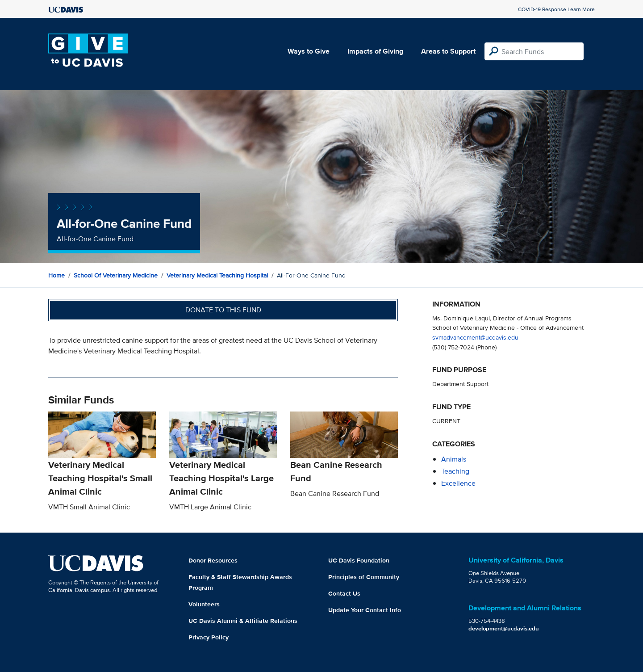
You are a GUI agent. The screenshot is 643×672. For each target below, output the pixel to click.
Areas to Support (448, 51)
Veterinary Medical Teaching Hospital (217, 275)
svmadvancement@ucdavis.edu (475, 337)
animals (454, 459)
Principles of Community (364, 577)
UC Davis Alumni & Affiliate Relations (243, 621)
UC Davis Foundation (359, 560)
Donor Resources (213, 560)
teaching (455, 471)
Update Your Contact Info (365, 610)
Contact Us (344, 593)
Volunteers (204, 604)
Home (56, 275)
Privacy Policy (209, 637)
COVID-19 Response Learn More (556, 9)
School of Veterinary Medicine (116, 275)
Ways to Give (309, 51)
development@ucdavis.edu (504, 628)
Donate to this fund (223, 310)
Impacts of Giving (375, 51)
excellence (458, 483)
